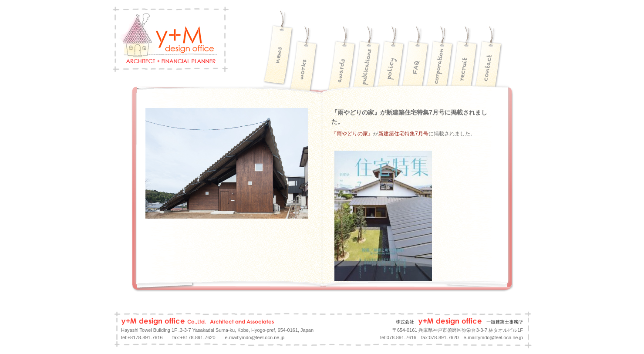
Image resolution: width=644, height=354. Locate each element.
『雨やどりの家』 (352, 134)
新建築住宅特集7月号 (403, 134)
